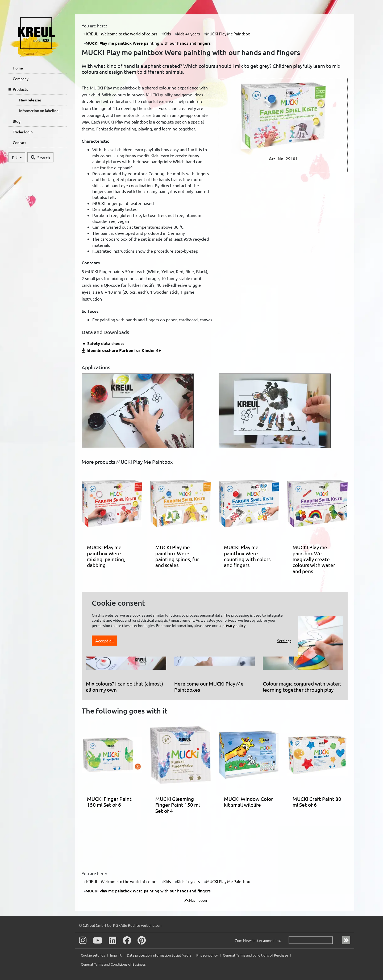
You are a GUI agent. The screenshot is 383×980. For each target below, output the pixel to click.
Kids (167, 34)
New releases (30, 100)
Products (20, 89)
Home (18, 68)
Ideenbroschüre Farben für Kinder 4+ (124, 350)
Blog (17, 121)
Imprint (116, 955)
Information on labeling (39, 110)
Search (40, 157)
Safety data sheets (105, 343)
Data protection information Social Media (159, 955)
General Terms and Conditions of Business (113, 964)
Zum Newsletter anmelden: (258, 940)
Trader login (23, 132)
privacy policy (234, 626)
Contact (20, 142)
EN (15, 157)
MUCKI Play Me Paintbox (228, 34)
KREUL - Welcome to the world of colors (121, 34)
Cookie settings (93, 955)
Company (21, 79)
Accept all (104, 641)
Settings (284, 641)
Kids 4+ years (188, 34)
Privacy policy (207, 955)
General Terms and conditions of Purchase (256, 955)
